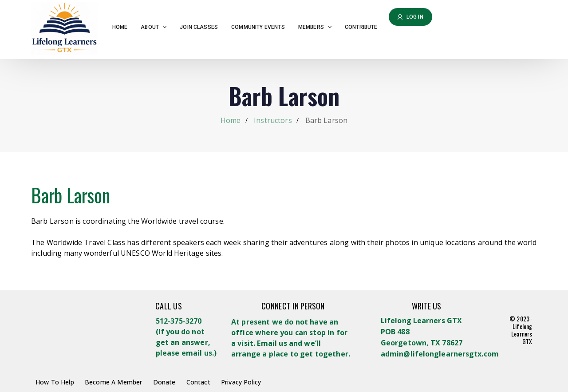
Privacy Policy (241, 382)
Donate (164, 382)
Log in (410, 17)
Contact (198, 382)
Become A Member (113, 382)
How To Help (55, 382)
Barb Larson (71, 195)
